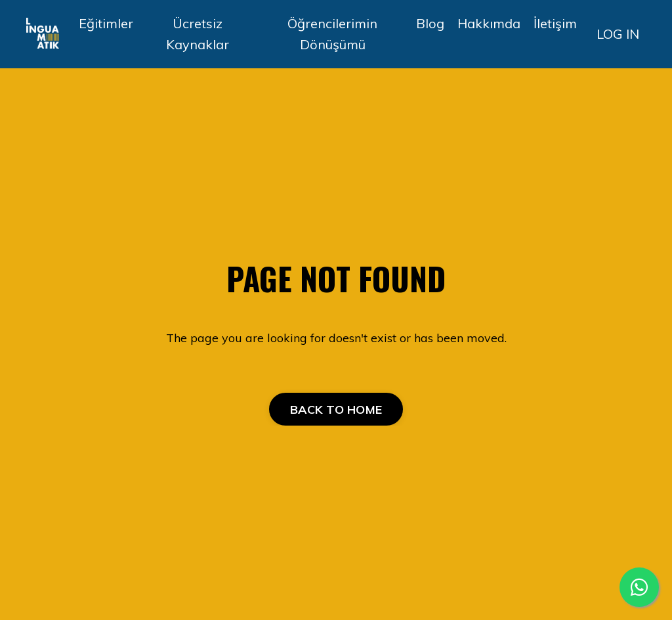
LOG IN (618, 34)
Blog (430, 23)
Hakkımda (489, 23)
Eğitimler (106, 23)
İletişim (555, 23)
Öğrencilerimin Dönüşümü (332, 34)
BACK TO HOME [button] (336, 410)
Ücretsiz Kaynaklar (198, 34)
